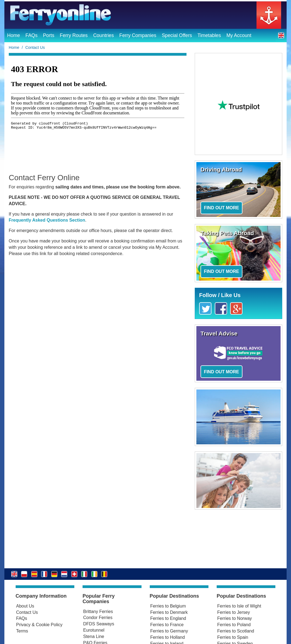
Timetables (209, 35)
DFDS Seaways (99, 624)
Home (14, 35)
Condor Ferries (98, 618)
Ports (49, 35)
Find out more (221, 208)
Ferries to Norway (235, 618)
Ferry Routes (74, 35)
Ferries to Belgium (168, 606)
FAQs (32, 35)
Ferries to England (168, 618)
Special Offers (177, 35)
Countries (104, 35)
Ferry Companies (138, 35)
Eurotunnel (94, 630)
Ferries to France (167, 625)
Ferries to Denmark (169, 612)
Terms (22, 631)
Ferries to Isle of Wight (239, 606)
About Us (25, 606)
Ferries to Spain (233, 637)
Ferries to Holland (168, 637)
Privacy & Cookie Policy (39, 625)
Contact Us (27, 612)
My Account (239, 35)
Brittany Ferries (98, 611)
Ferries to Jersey (234, 612)
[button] (281, 35)
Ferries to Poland (234, 625)
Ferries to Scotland (236, 631)
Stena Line (94, 636)
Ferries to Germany (169, 631)
